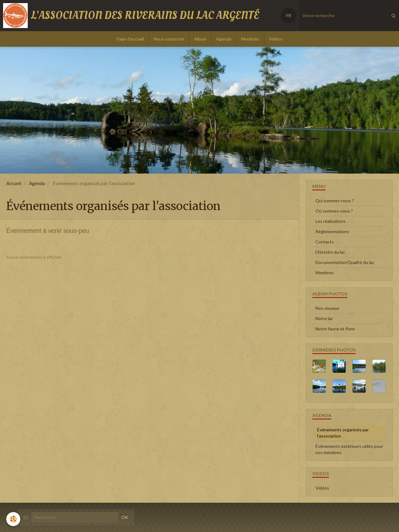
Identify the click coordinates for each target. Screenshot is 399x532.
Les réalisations (331, 221)
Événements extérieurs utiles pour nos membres (349, 449)
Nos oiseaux (327, 308)
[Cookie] (13, 519)
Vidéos (276, 39)
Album (200, 39)
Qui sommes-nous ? (335, 201)
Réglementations (332, 231)
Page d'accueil (130, 39)
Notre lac (324, 318)
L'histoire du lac (330, 252)
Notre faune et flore (335, 329)
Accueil (14, 183)
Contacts (325, 242)
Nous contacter (169, 39)
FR (289, 15)
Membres (250, 39)
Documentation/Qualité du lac (345, 262)
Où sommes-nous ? (334, 211)
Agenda (224, 39)
